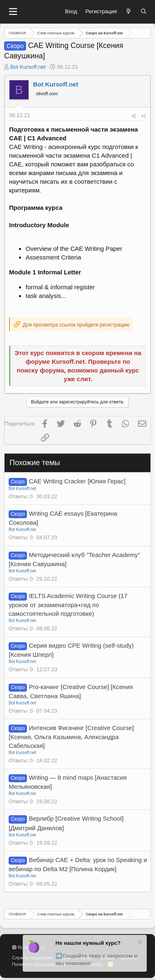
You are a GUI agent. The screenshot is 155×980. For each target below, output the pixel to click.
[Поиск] (144, 12)
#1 (144, 116)
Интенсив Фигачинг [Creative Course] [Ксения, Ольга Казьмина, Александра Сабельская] (71, 737)
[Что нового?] (129, 12)
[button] (13, 12)
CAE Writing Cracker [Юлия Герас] (77, 481)
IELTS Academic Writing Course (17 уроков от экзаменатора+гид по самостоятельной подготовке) (68, 605)
